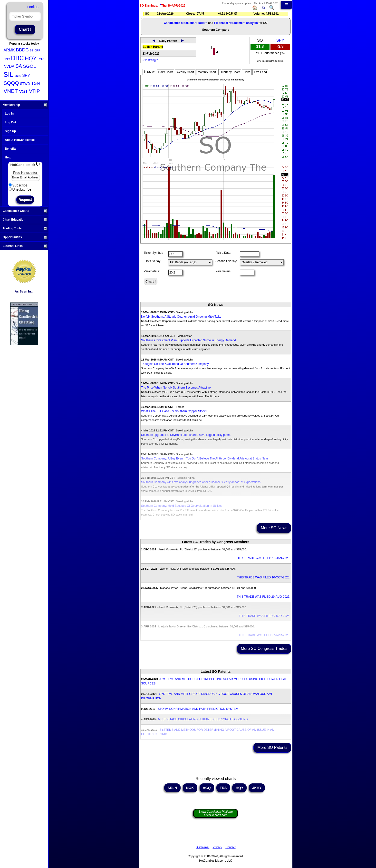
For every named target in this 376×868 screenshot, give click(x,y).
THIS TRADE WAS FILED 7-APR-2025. (265, 635)
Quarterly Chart (230, 72)
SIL (9, 75)
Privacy (217, 847)
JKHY (257, 788)
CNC (7, 59)
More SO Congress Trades (264, 649)
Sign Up (10, 131)
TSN (36, 83)
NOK (190, 788)
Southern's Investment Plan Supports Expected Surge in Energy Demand (188, 340)
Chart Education (25, 220)
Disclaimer (202, 847)
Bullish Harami (153, 47)
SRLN (172, 788)
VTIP (34, 91)
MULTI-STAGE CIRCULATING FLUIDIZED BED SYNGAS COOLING (203, 719)
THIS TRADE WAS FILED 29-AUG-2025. (263, 597)
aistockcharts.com (216, 813)
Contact (230, 847)
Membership (25, 105)
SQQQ (11, 83)
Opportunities (25, 237)
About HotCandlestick (20, 140)
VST (24, 91)
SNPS (18, 76)
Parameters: (152, 271)
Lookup (33, 7)
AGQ (207, 788)
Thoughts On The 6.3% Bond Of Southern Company (175, 364)
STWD (25, 84)
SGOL (30, 66)
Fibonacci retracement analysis (236, 23)
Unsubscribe (20, 189)
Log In (9, 114)
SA (19, 66)
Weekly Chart (185, 72)
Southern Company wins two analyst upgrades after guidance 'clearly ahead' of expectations (201, 482)
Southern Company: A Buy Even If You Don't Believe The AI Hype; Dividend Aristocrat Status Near (205, 458)
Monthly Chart (207, 72)
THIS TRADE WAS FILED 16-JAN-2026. (264, 558)
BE (32, 50)
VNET (11, 91)
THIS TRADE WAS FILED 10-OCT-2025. (264, 577)
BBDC (22, 50)
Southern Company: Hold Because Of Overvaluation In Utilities (182, 506)
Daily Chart (166, 72)
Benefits (11, 149)
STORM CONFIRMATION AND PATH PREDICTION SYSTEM (198, 709)
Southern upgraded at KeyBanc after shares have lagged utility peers (186, 435)
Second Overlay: (226, 261)
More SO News (274, 528)
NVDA (9, 66)
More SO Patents (272, 747)
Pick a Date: (223, 253)
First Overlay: (152, 261)
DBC (17, 58)
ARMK (9, 50)
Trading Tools (25, 228)
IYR (41, 59)
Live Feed (260, 72)
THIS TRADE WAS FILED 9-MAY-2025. (265, 616)
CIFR (37, 51)
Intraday (149, 72)
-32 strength (150, 60)
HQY (31, 58)
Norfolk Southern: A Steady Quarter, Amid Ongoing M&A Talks (181, 317)
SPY (26, 75)
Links (247, 72)
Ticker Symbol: (153, 253)
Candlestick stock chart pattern (186, 23)
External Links (25, 246)
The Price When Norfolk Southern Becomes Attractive (176, 388)
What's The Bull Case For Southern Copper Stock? (174, 411)
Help (8, 157)
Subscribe (18, 185)
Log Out (10, 122)
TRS (223, 788)
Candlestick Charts (25, 211)
